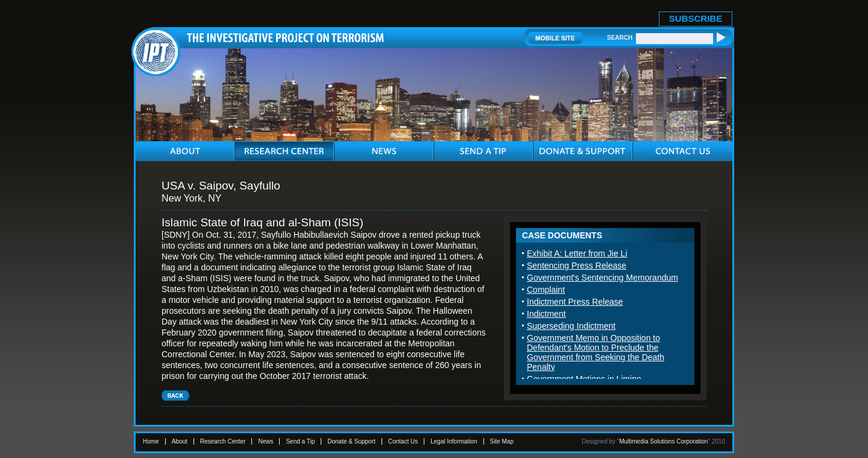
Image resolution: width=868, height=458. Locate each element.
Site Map (502, 441)
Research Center (223, 441)
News (266, 441)
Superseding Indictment (571, 326)
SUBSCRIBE (696, 18)
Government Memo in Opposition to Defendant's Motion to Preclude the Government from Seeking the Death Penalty (596, 352)
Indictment (546, 314)
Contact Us (403, 441)
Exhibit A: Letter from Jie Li (577, 253)
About (180, 441)
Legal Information (454, 441)
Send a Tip (300, 441)
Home (151, 441)
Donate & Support (351, 441)
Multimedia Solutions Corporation (663, 441)
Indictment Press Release (575, 302)
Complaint (546, 290)
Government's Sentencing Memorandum (602, 278)
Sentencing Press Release (577, 266)
